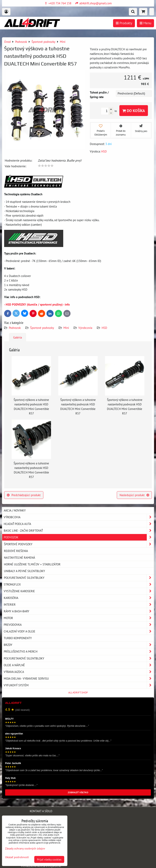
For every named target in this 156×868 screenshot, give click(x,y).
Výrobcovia (85, 328)
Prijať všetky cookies (49, 859)
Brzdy (79, 645)
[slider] (46, 166)
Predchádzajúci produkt (24, 495)
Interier (79, 605)
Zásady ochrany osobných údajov (25, 848)
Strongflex (79, 584)
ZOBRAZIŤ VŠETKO (78, 792)
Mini (66, 328)
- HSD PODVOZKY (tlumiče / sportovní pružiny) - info (37, 304)
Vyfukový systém (79, 685)
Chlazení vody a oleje (79, 631)
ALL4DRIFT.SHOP (78, 693)
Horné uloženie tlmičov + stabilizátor (32, 564)
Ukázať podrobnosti (17, 857)
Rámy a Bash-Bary (79, 611)
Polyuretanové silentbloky (79, 578)
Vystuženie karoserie (79, 591)
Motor (79, 618)
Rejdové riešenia (16, 551)
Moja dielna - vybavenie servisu (79, 679)
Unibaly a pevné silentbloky (24, 571)
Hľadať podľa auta (79, 524)
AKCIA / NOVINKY (15, 510)
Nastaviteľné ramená (19, 557)
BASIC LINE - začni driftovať (79, 531)
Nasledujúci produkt (134, 495)
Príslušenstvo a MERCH (79, 651)
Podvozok (15, 328)
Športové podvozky (42, 328)
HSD (104, 328)
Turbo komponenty (18, 638)
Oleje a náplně (79, 665)
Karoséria (79, 598)
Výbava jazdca (79, 672)
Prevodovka (79, 625)
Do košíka (134, 111)
